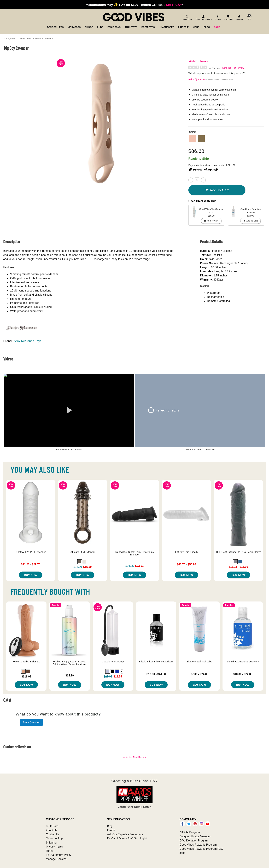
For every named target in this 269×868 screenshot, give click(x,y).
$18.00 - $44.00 (156, 674)
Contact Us (53, 834)
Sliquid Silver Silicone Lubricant (156, 662)
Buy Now (31, 575)
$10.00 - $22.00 (243, 674)
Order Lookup (54, 838)
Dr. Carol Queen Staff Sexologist (127, 838)
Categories (10, 38)
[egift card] (187, 18)
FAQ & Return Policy (59, 855)
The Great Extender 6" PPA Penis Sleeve (238, 552)
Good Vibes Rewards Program (198, 845)
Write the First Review (233, 68)
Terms (50, 851)
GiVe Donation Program (194, 840)
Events (111, 830)
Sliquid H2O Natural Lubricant (243, 662)
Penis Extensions (44, 38)
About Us (51, 830)
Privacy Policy (54, 847)
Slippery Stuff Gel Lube (200, 662)
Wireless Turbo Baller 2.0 (26, 662)
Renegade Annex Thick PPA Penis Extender (135, 553)
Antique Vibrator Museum (195, 836)
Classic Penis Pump (113, 662)
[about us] (228, 18)
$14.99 (70, 675)
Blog (110, 826)
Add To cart (217, 190)
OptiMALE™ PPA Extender (31, 552)
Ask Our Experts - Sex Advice (125, 834)
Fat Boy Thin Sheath (186, 552)
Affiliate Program (190, 832)
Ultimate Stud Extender (83, 552)
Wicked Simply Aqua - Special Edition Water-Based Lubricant (70, 663)
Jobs (182, 853)
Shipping (51, 842)
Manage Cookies (56, 859)
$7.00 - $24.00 (199, 674)
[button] (193, 139)
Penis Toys (25, 38)
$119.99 (26, 676)
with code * (134, 5)
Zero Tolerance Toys (27, 341)
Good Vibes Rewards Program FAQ (201, 849)
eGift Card (52, 826)
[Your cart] (249, 17)
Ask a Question (197, 79)
